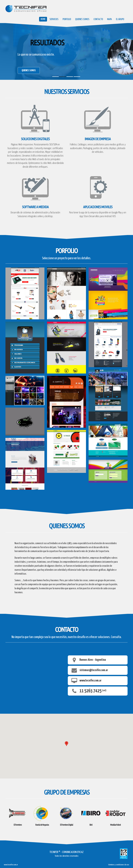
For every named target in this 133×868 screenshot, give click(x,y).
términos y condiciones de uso (119, 865)
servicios (54, 19)
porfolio (67, 19)
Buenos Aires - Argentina (93, 660)
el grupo (120, 19)
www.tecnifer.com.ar (90, 681)
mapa (109, 19)
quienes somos (82, 19)
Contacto (98, 19)
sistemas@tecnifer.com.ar (94, 670)
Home (43, 19)
